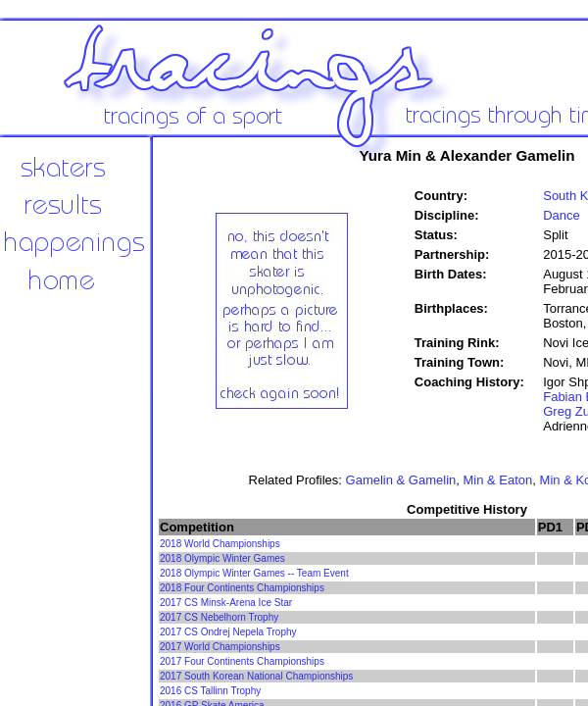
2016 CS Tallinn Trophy (210, 691)
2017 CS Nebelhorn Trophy (219, 617)
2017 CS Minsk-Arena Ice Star (226, 603)
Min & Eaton (498, 480)
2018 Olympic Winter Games (222, 558)
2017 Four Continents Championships (242, 661)
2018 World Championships (220, 544)
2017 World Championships (220, 647)
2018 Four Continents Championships (242, 588)
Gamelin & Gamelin (401, 480)
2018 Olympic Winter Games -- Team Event (254, 573)
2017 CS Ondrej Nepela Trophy (228, 632)
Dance (562, 215)
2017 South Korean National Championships (256, 676)
